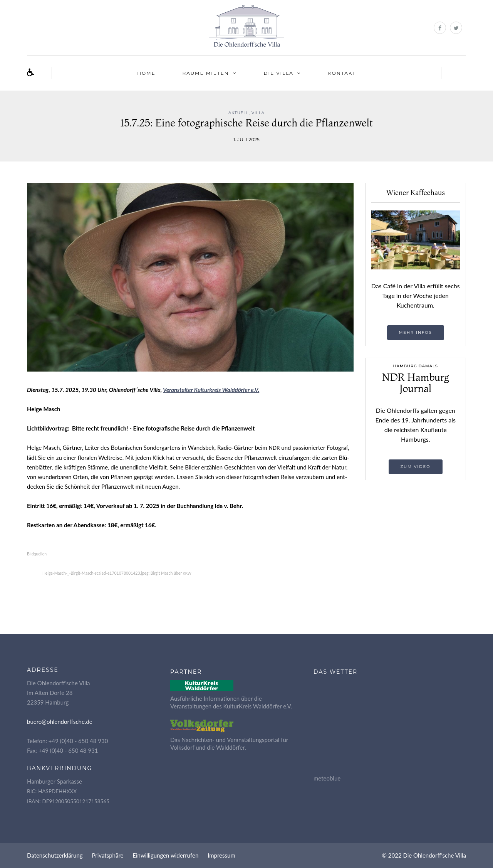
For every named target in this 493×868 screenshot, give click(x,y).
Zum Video (416, 467)
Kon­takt (342, 73)
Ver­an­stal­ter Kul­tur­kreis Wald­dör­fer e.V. (211, 390)
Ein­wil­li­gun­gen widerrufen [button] (165, 855)
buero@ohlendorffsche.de (60, 722)
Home (146, 73)
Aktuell (239, 113)
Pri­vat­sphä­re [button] (107, 855)
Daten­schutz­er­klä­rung (55, 855)
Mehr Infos (416, 332)
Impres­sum (221, 855)
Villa (258, 113)
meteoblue (327, 778)
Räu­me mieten (206, 73)
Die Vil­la (279, 73)
